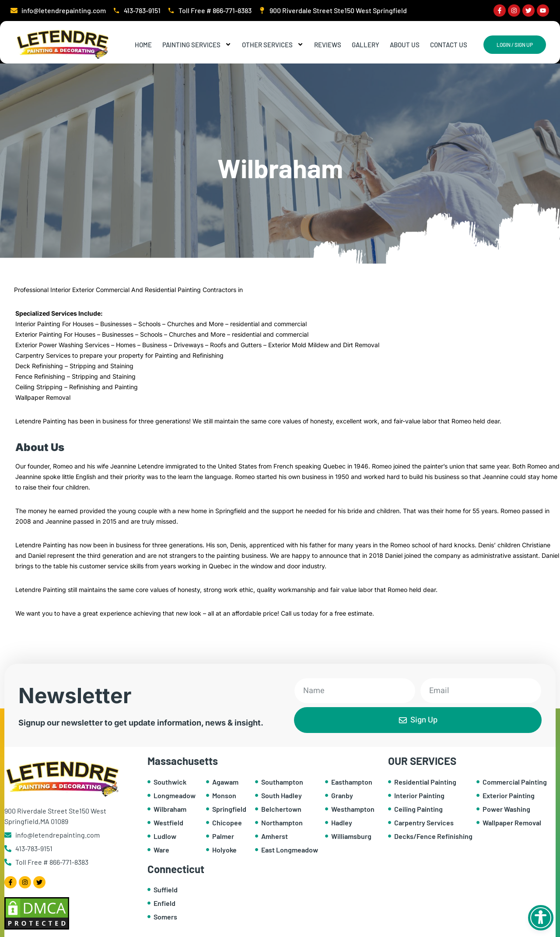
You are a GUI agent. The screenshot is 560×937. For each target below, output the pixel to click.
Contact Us (449, 45)
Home (143, 45)
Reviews (328, 45)
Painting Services (197, 45)
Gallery (366, 45)
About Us (405, 45)
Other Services (273, 45)
